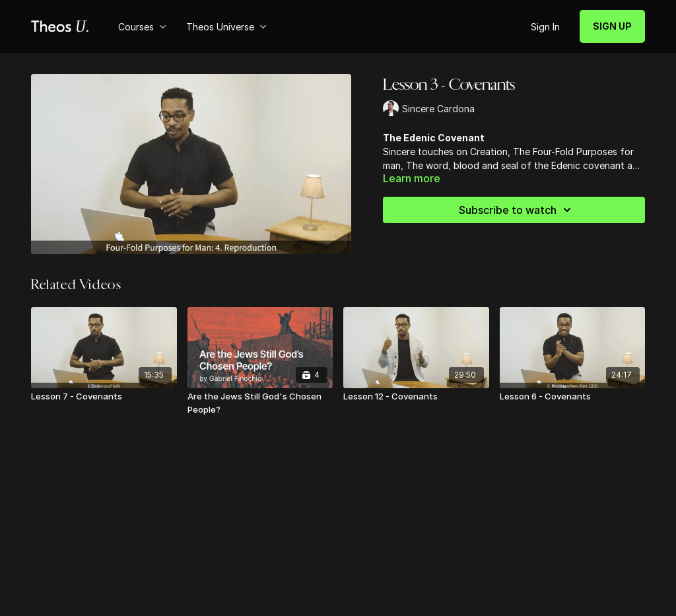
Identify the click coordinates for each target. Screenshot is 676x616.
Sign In (545, 27)
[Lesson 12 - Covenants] (416, 397)
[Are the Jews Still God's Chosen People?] (260, 403)
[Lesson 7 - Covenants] (104, 397)
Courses (142, 27)
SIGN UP (612, 26)
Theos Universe (226, 27)
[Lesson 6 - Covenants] (573, 397)
